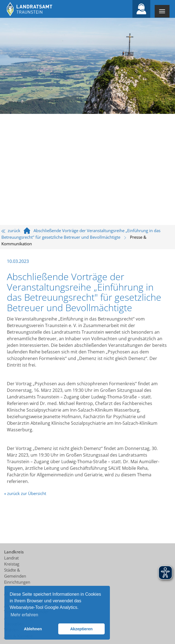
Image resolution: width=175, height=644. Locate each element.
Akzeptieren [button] (81, 629)
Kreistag (12, 564)
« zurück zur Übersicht (25, 493)
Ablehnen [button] (33, 629)
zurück (11, 230)
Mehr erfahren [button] (24, 615)
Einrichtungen (17, 582)
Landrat (11, 558)
